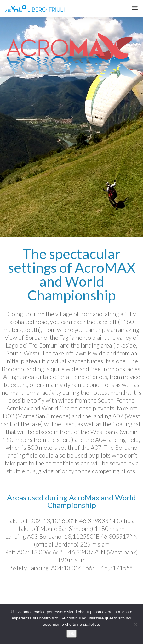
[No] (135, 624)
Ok (72, 633)
